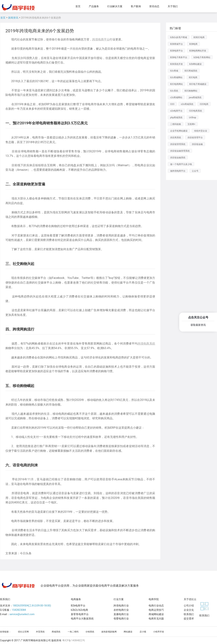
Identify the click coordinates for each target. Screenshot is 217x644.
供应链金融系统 (178, 158)
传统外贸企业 (201, 131)
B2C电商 (193, 77)
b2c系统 (174, 91)
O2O (172, 104)
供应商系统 (176, 138)
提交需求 (189, 619)
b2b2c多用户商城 (179, 37)
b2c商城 (174, 71)
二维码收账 (176, 124)
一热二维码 (73, 632)
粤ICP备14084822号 (74, 640)
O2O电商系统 (195, 111)
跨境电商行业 (121, 606)
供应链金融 (197, 144)
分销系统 (90, 632)
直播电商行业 (121, 614)
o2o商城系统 (187, 104)
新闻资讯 (13, 18)
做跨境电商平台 (178, 171)
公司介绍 (189, 606)
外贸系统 (40, 632)
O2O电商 (204, 104)
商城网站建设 (156, 614)
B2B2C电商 (199, 37)
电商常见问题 (156, 619)
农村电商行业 (121, 610)
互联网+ (191, 124)
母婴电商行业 (121, 619)
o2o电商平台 (176, 111)
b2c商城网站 (176, 77)
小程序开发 (159, 632)
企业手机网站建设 (179, 131)
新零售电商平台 (80, 614)
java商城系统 (195, 97)
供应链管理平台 (195, 138)
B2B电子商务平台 (179, 57)
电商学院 (154, 599)
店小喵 (143, 632)
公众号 (195, 171)
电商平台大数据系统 (82, 619)
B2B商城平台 (176, 44)
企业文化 (189, 610)
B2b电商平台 (78, 606)
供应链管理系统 (178, 144)
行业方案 (119, 599)
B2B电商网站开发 (198, 51)
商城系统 (56, 632)
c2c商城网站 (176, 97)
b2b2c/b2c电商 (80, 610)
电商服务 (76, 599)
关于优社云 (190, 599)
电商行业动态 (156, 606)
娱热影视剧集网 (109, 632)
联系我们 (5, 599)
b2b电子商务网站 (202, 57)
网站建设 (128, 632)
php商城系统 (176, 118)
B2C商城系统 (191, 71)
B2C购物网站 (191, 91)
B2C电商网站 (176, 84)
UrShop (192, 118)
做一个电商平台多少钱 (181, 164)
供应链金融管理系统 (180, 151)
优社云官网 (23, 632)
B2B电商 (193, 44)
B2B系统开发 (176, 64)
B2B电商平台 (176, 51)
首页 (3, 18)
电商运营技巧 (156, 610)
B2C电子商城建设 (198, 84)
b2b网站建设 (195, 64)
